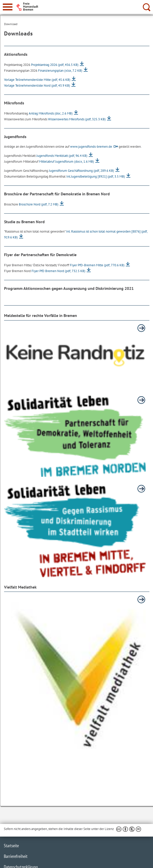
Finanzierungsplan (60, 71)
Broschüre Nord (39, 204)
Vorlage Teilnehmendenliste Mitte (37, 80)
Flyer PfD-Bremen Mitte (97, 265)
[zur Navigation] (8, 7)
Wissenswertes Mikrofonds (77, 119)
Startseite (11, 846)
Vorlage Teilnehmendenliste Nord (37, 86)
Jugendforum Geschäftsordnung (81, 171)
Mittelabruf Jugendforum (67, 162)
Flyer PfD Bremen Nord (58, 271)
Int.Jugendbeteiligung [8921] (96, 176)
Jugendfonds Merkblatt (62, 156)
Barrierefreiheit (16, 856)
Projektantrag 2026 (55, 65)
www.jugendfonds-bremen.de (91, 147)
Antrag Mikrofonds (51, 113)
